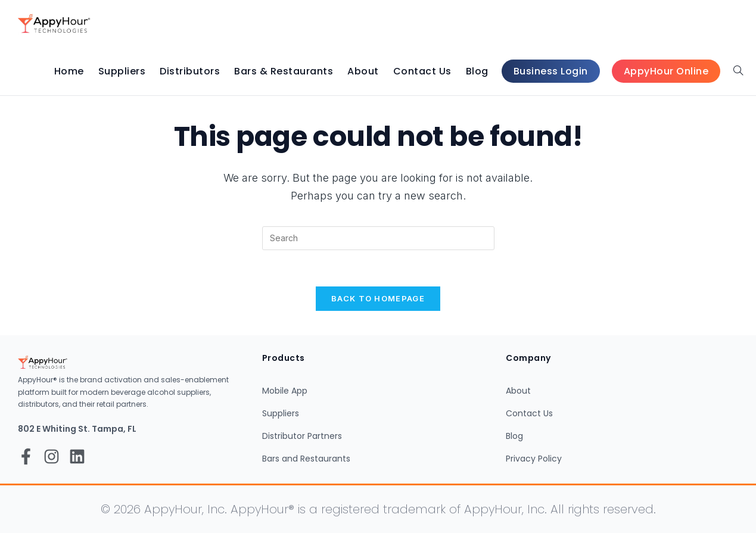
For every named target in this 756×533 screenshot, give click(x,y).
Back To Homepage (378, 298)
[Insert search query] (378, 238)
